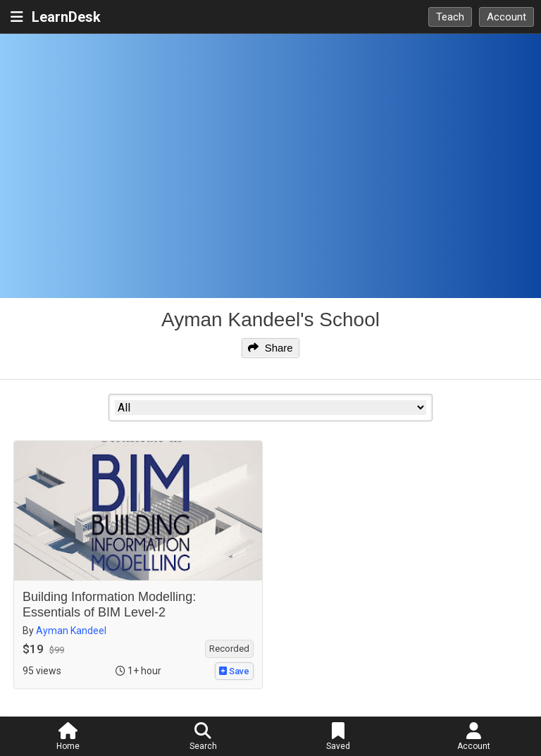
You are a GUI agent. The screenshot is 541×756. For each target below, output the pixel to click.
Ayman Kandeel (71, 631)
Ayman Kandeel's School (270, 320)
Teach (450, 17)
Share (270, 348)
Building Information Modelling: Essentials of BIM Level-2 (109, 605)
